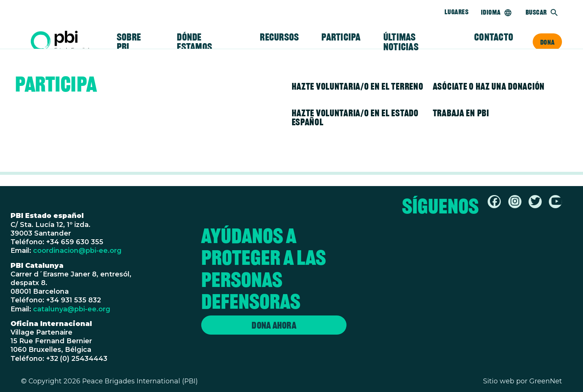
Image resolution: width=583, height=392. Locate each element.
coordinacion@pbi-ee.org (77, 250)
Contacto (494, 37)
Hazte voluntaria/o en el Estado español (355, 117)
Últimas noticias (401, 42)
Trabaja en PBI (461, 113)
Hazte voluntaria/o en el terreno (358, 86)
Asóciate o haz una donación (489, 86)
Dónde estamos (194, 42)
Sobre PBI (129, 42)
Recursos (279, 37)
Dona (547, 42)
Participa (341, 37)
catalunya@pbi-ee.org (72, 309)
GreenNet (546, 381)
